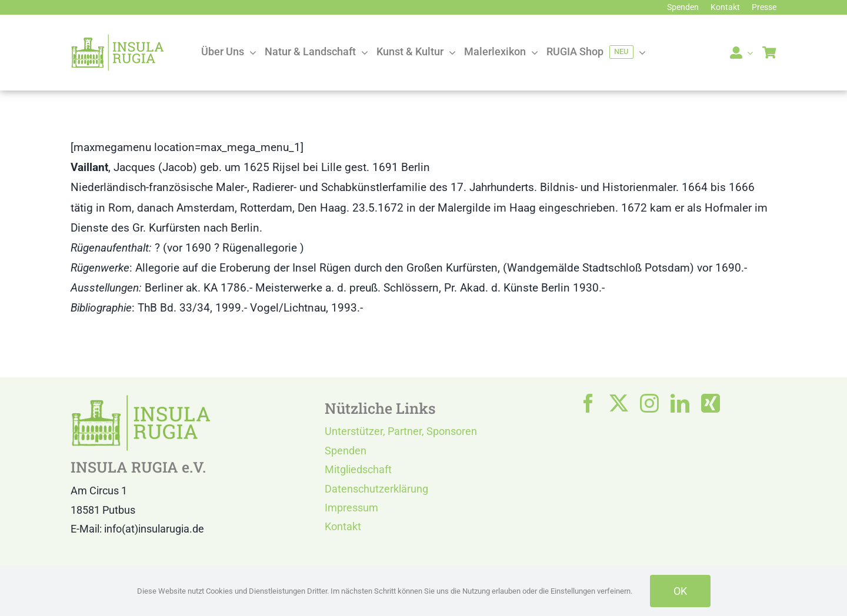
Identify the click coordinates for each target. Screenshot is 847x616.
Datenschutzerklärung (376, 489)
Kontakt (343, 526)
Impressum (351, 508)
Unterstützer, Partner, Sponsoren (401, 431)
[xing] (711, 403)
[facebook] (588, 403)
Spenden (346, 451)
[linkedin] (680, 403)
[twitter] (619, 403)
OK (680, 591)
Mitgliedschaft (358, 469)
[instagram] (649, 403)
